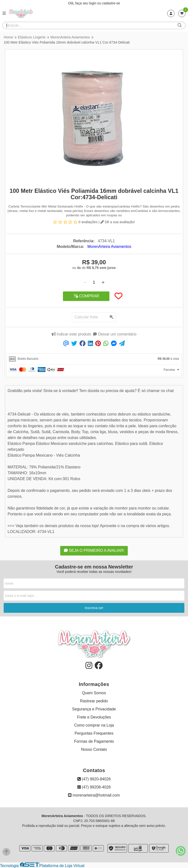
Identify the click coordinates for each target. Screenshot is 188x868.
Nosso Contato (94, 749)
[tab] (94, 359)
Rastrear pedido (94, 701)
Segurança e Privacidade (94, 709)
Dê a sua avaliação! (118, 222)
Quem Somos (94, 693)
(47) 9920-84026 (94, 779)
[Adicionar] (103, 282)
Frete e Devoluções (94, 717)
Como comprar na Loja (94, 725)
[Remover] (85, 282)
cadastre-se (111, 3)
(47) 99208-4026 (94, 787)
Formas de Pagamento (94, 741)
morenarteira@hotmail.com (94, 795)
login (93, 3)
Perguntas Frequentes (94, 733)
